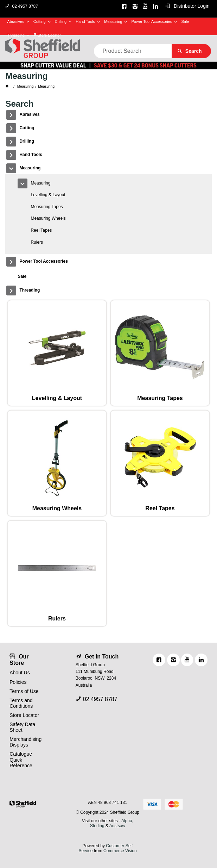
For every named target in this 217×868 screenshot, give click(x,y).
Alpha (127, 821)
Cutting (40, 21)
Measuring (113, 21)
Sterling (98, 826)
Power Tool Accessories (152, 21)
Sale (185, 21)
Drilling (61, 21)
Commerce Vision (120, 851)
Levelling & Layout (48, 195)
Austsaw (117, 826)
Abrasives (15, 21)
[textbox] (133, 51)
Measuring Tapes (47, 207)
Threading (16, 35)
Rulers (37, 242)
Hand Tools (85, 21)
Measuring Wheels (48, 218)
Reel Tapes (41, 230)
